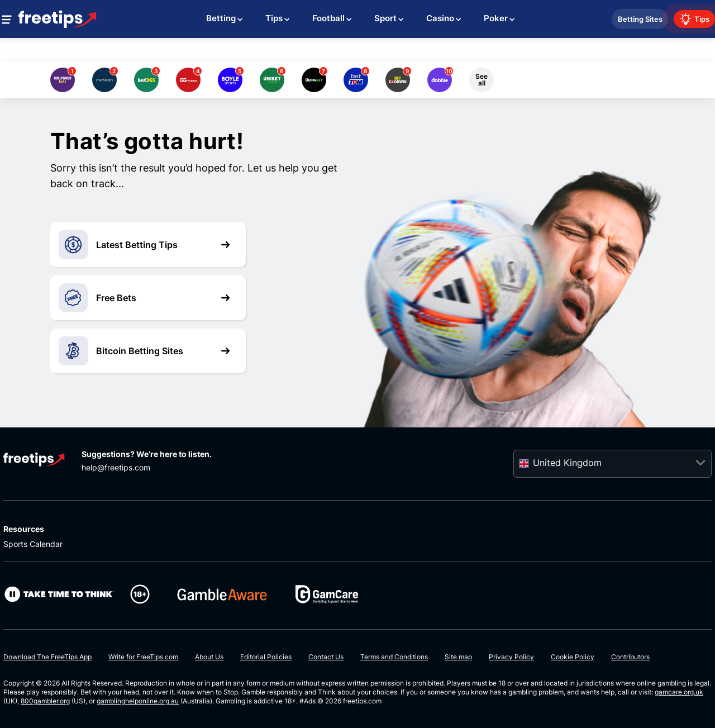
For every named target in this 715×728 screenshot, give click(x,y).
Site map (458, 657)
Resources (24, 529)
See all (482, 80)
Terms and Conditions (394, 657)
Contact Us (326, 657)
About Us (209, 657)
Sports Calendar (33, 544)
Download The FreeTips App (47, 657)
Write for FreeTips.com (143, 657)
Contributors (630, 657)
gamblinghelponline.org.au (138, 701)
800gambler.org (45, 701)
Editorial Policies (266, 657)
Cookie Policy (573, 657)
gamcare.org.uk (679, 692)
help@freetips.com (116, 467)
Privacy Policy (511, 657)
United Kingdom (567, 463)
